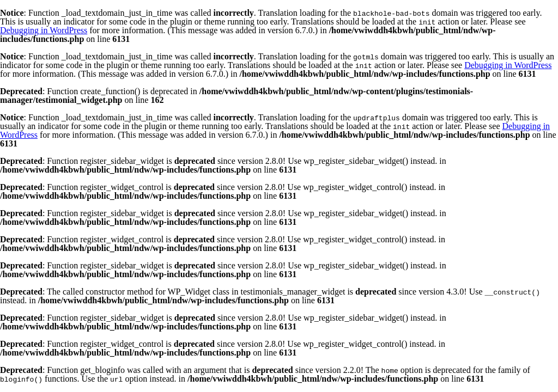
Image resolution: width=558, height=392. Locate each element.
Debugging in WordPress (44, 30)
